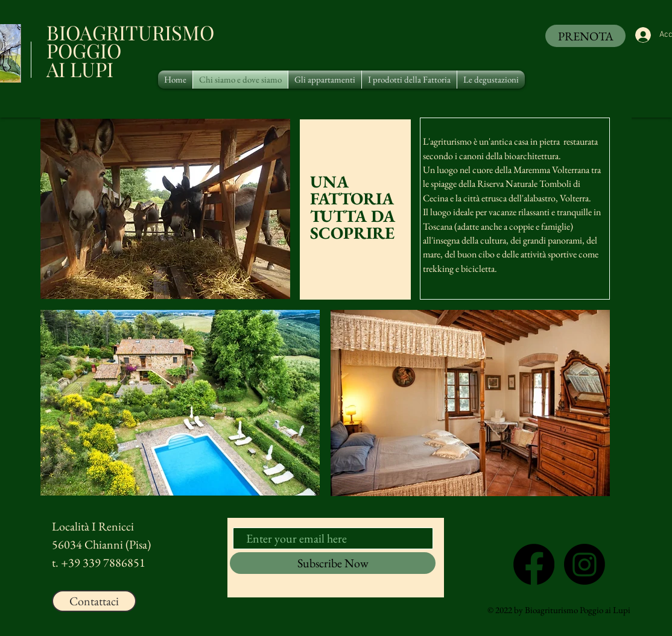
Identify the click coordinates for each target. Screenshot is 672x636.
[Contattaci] (94, 601)
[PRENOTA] (585, 36)
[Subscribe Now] (333, 563)
